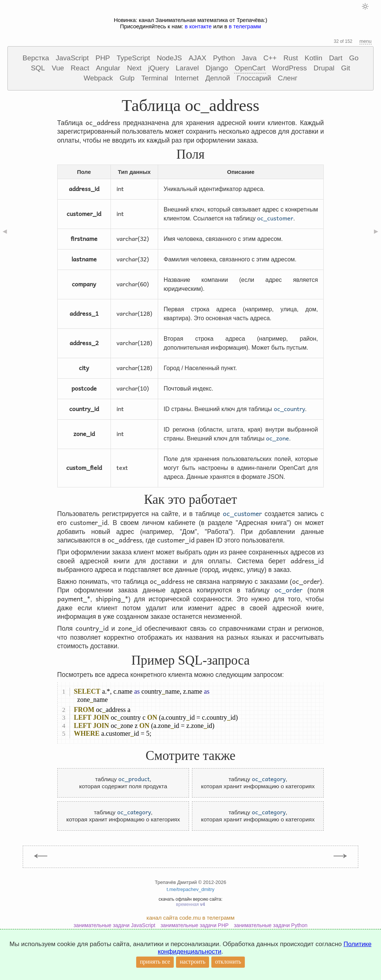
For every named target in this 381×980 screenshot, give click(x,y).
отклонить (228, 962)
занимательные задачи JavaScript (115, 925)
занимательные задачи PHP (194, 925)
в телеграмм (245, 26)
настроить (193, 962)
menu (366, 41)
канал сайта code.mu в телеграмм (190, 918)
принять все (155, 962)
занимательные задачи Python (270, 925)
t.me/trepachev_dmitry (191, 889)
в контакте (198, 26)
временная (190, 904)
